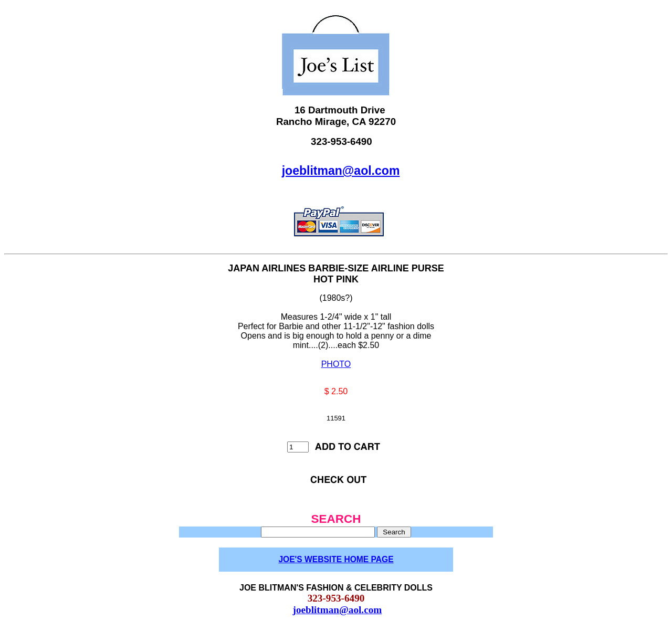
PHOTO (336, 364)
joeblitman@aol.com (341, 171)
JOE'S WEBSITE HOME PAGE (336, 559)
